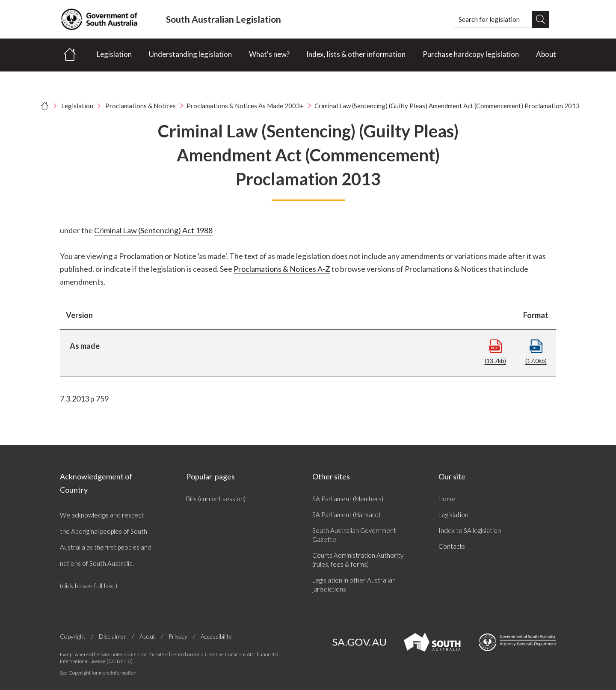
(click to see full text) (89, 586)
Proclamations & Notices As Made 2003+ (245, 106)
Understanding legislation (190, 54)
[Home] (70, 55)
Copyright (73, 636)
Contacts (452, 546)
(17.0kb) (536, 352)
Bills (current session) (216, 499)
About (546, 54)
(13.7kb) (495, 352)
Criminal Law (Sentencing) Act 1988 (153, 230)
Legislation (114, 54)
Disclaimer (113, 636)
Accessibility (216, 636)
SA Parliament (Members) (348, 499)
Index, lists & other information (356, 54)
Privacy (178, 636)
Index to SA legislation (470, 530)
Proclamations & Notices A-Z (282, 269)
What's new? (269, 54)
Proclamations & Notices (141, 106)
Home (447, 499)
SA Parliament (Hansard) (346, 515)
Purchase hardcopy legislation (471, 54)
